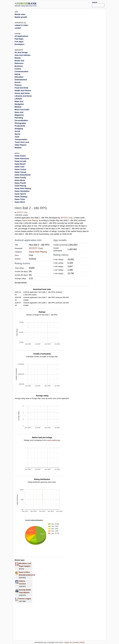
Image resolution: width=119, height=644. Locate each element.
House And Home (22, 93)
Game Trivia (20, 199)
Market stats (20, 14)
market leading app (53, 440)
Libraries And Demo (23, 96)
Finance (18, 85)
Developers (20, 44)
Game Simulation (22, 191)
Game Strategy (21, 197)
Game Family (20, 178)
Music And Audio (22, 110)
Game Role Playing (30, 220)
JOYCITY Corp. (22, 212)
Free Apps (19, 42)
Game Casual (20, 172)
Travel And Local (22, 142)
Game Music (20, 180)
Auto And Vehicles (23, 55)
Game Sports (20, 194)
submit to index (21, 25)
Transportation (21, 139)
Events (18, 82)
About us (68, 642)
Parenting (19, 118)
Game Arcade (21, 161)
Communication (22, 71)
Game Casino (20, 169)
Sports (18, 134)
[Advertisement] (68, 4)
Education (19, 77)
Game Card (20, 167)
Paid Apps (19, 39)
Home (82, 642)
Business (19, 66)
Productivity (20, 126)
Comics (18, 69)
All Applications (21, 36)
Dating (18, 74)
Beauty (18, 58)
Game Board (20, 164)
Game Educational (23, 175)
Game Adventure (22, 159)
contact (18, 28)
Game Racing (20, 186)
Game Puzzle (20, 183)
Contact (76, 642)
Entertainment (21, 80)
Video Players (21, 145)
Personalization (21, 120)
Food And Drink (21, 88)
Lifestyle (18, 99)
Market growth (21, 17)
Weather (18, 148)
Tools (17, 137)
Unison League (25, 599)
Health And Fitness (23, 91)
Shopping (19, 129)
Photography (20, 123)
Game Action (20, 156)
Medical (18, 107)
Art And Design (21, 52)
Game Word (20, 202)
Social (17, 131)
